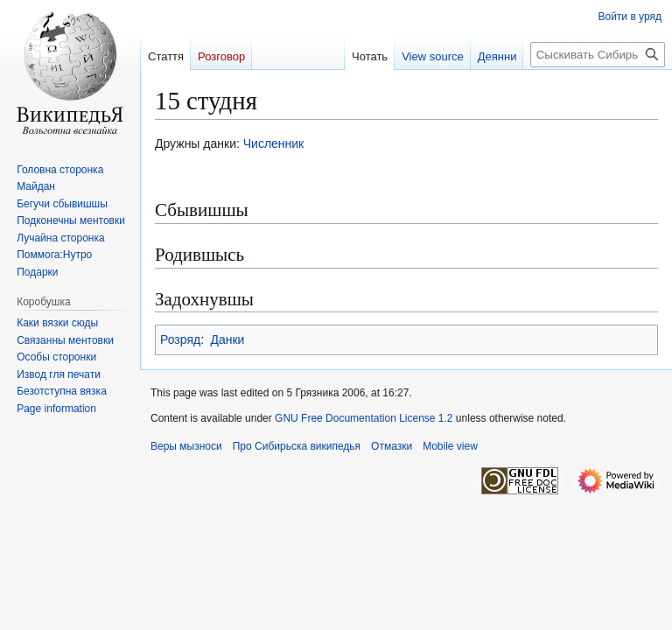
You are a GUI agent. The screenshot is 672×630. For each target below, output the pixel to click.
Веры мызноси (186, 446)
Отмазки (392, 446)
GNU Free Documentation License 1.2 (364, 418)
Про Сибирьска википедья (297, 446)
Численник (274, 143)
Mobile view (450, 446)
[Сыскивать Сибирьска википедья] (598, 55)
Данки (227, 339)
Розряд (180, 339)
